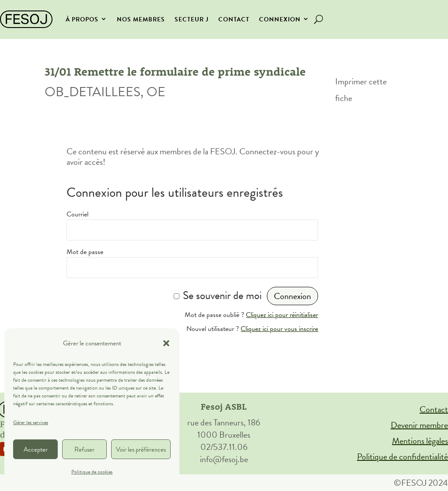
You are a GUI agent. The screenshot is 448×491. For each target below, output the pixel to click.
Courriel (77, 214)
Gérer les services (31, 422)
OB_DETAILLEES (93, 92)
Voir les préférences (141, 449)
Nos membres (141, 19)
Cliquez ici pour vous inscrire (279, 329)
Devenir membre (419, 425)
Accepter (36, 449)
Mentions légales (420, 441)
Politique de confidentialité (402, 456)
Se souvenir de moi (222, 295)
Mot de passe (85, 252)
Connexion (280, 19)
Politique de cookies (92, 472)
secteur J (192, 19)
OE (156, 92)
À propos (82, 19)
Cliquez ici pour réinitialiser (282, 315)
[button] (166, 343)
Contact (234, 19)
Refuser (84, 449)
